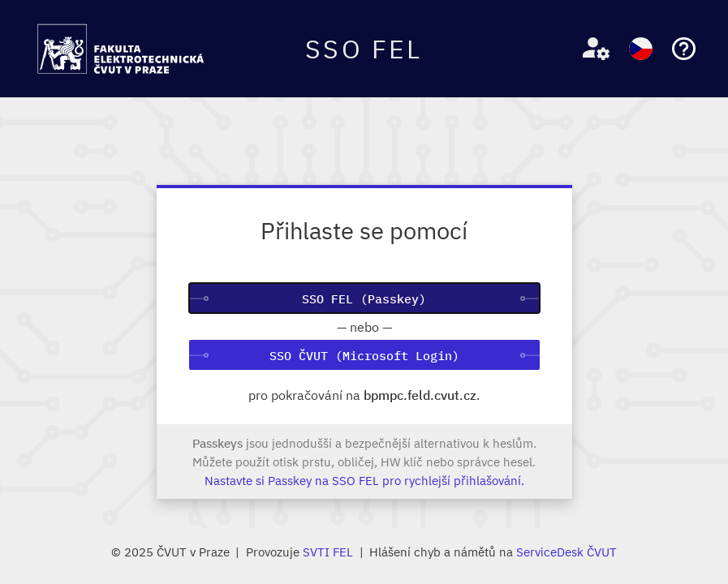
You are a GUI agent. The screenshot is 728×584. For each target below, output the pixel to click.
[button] (590, 49)
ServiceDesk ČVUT (566, 552)
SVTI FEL (328, 552)
